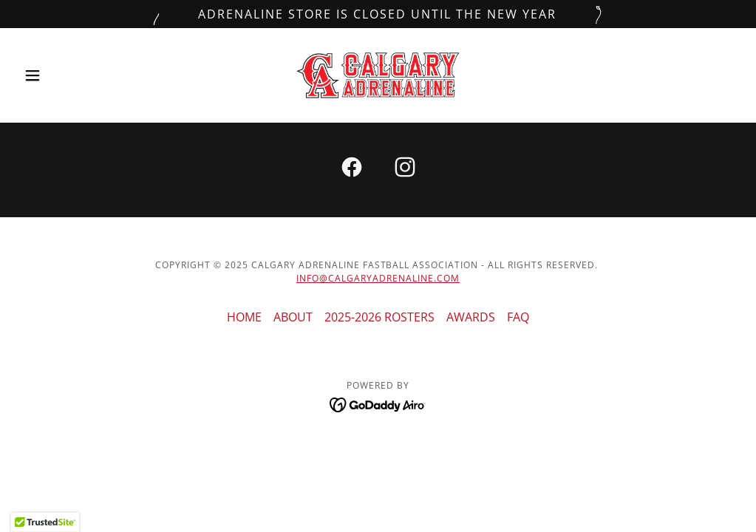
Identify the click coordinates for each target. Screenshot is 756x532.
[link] (378, 75)
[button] (72, 75)
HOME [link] (244, 317)
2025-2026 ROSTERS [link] (379, 317)
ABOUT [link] (293, 317)
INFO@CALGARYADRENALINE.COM (378, 278)
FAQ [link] (518, 317)
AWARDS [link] (471, 317)
